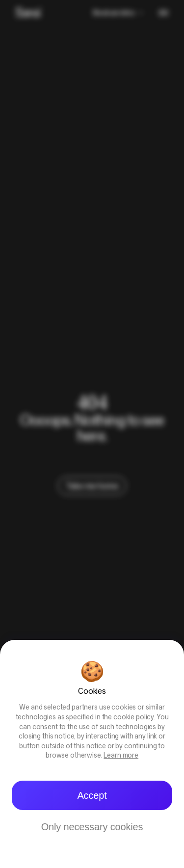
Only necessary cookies (92, 827)
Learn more (121, 756)
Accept (92, 795)
